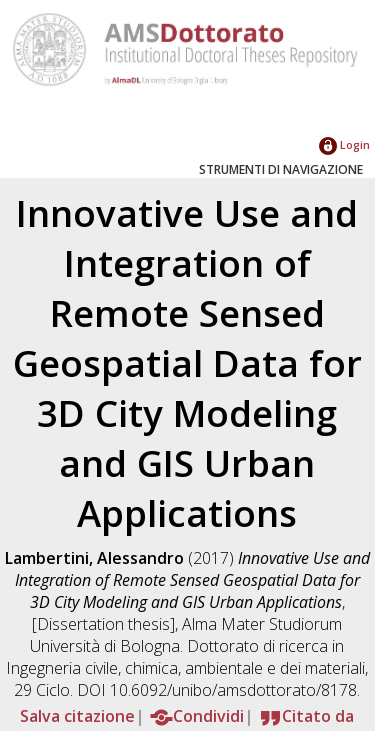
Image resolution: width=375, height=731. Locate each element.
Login (344, 144)
